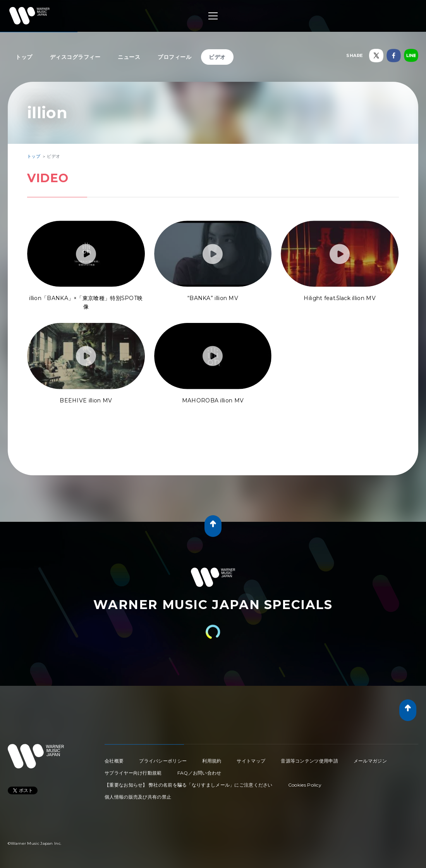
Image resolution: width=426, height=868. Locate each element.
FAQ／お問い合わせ (199, 773)
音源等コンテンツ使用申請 (309, 761)
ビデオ (217, 57)
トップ (24, 57)
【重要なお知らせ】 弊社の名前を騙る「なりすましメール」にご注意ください (189, 785)
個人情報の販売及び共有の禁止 (138, 797)
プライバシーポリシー (163, 761)
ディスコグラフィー (75, 57)
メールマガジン (370, 761)
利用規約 (212, 761)
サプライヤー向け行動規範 (133, 773)
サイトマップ (251, 761)
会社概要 (114, 761)
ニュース (129, 57)
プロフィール (174, 57)
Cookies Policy (305, 785)
